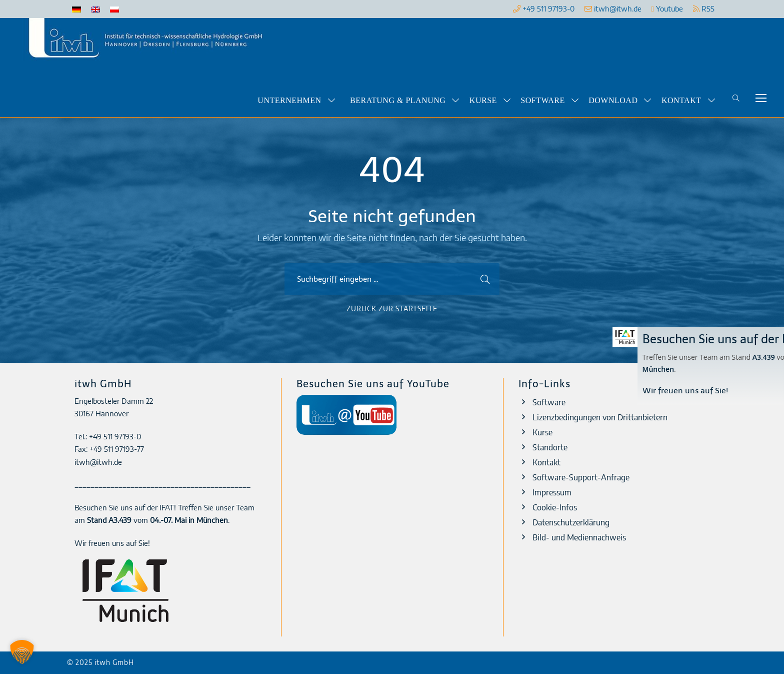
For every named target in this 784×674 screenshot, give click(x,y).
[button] (22, 652)
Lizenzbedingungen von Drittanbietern (600, 417)
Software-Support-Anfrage (581, 477)
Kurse (483, 100)
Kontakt (681, 100)
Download (613, 100)
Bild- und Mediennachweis (579, 537)
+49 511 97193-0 (548, 9)
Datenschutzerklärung (571, 522)
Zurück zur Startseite (392, 308)
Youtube (667, 9)
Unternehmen (289, 100)
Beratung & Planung (398, 100)
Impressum (552, 492)
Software (542, 100)
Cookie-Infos (555, 507)
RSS (704, 9)
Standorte (550, 447)
